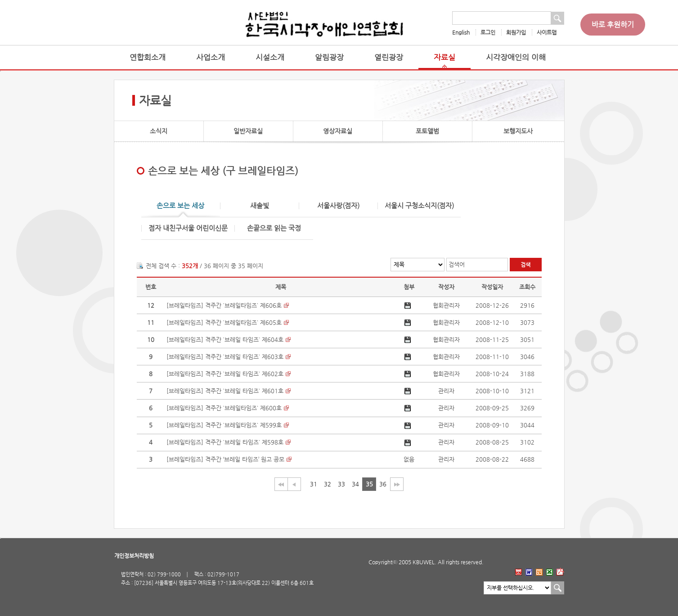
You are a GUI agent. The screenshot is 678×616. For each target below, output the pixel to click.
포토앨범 (427, 131)
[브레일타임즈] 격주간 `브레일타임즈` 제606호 (224, 305)
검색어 (457, 264)
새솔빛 (260, 206)
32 (328, 484)
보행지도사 (518, 131)
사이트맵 (547, 32)
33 (341, 484)
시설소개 (270, 57)
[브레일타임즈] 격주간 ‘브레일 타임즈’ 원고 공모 (225, 459)
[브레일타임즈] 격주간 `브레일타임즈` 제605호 (224, 322)
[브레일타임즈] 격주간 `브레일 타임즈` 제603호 (225, 357)
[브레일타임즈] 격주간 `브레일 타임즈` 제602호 (225, 374)
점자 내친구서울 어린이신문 (188, 228)
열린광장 (389, 57)
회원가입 (516, 32)
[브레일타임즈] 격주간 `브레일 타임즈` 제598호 (225, 442)
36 (383, 484)
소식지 (159, 131)
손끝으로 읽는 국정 (274, 228)
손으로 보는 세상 (180, 206)
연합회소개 (148, 57)
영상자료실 (338, 131)
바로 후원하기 (613, 25)
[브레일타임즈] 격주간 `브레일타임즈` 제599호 (224, 425)
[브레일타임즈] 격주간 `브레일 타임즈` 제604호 (225, 339)
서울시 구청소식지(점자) (419, 206)
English (461, 32)
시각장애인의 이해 (516, 57)
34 (355, 484)
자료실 (445, 57)
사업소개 (211, 57)
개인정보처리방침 (134, 556)
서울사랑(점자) (338, 206)
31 (314, 484)
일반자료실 (248, 131)
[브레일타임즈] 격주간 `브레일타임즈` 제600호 (224, 408)
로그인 (488, 32)
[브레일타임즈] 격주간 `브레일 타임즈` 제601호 (225, 391)
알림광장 (329, 57)
